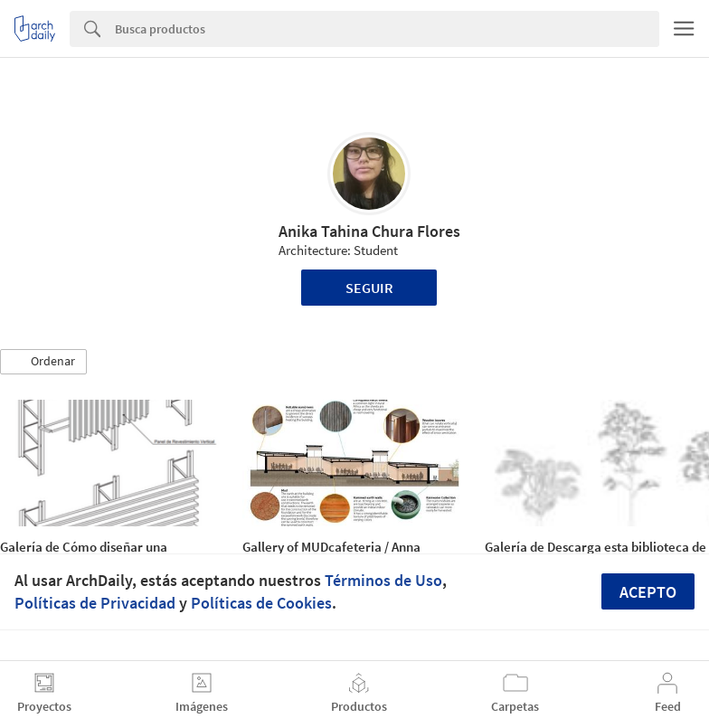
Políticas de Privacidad (95, 603)
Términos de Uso (383, 580)
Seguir (369, 288)
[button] (43, 362)
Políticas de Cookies (261, 603)
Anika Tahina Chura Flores (369, 231)
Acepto (648, 592)
